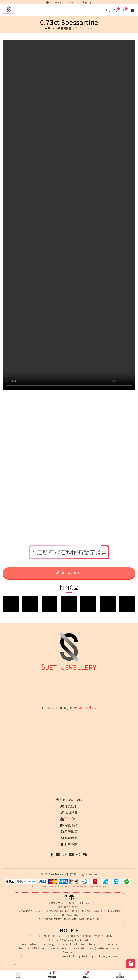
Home (52, 28)
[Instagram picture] (48, 720)
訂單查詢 (71, 844)
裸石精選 (66, 28)
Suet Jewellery (71, 800)
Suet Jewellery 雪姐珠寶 (63, 874)
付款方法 (71, 819)
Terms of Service (95, 887)
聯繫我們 (71, 838)
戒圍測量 (71, 812)
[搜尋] (108, 10)
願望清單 (118, 9)
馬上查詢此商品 (69, 573)
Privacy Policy (79, 887)
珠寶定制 (71, 806)
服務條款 (71, 825)
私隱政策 (71, 831)
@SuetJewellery (85, 708)
